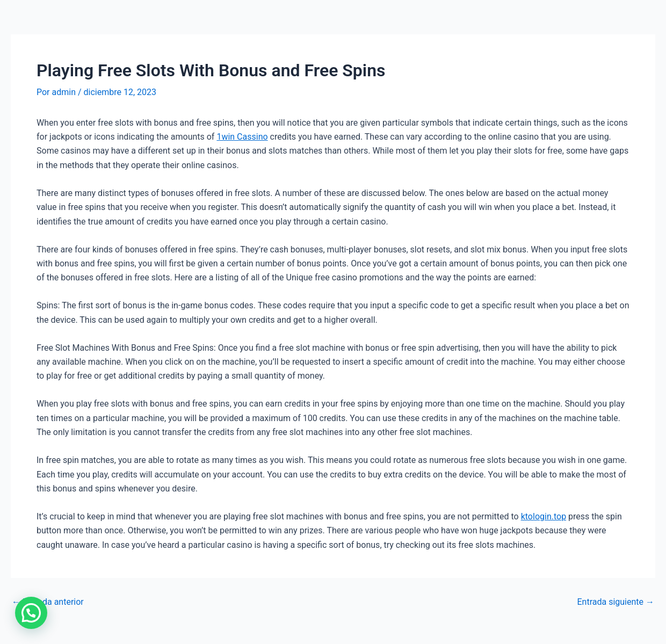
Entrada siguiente (616, 602)
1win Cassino (242, 137)
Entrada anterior (48, 602)
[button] (31, 613)
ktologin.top (544, 516)
